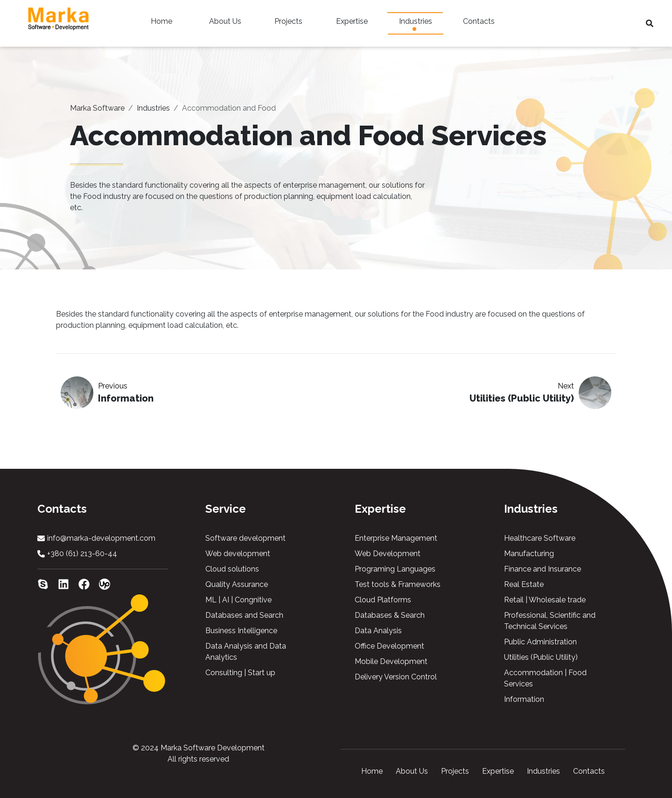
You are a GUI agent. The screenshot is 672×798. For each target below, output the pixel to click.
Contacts (479, 24)
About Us (225, 24)
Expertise (352, 24)
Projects (288, 24)
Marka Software (97, 108)
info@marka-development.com (101, 538)
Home (161, 24)
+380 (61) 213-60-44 (82, 554)
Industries (416, 24)
